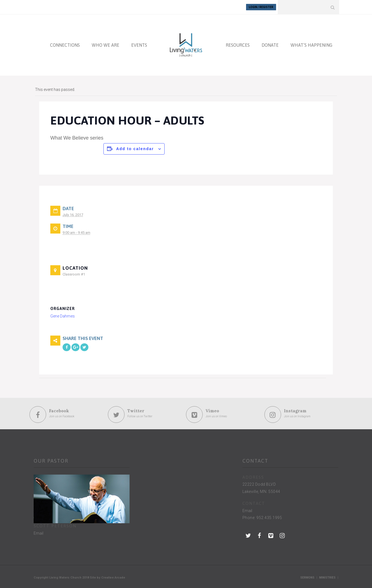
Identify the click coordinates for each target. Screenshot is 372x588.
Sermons (307, 578)
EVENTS (139, 45)
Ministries (327, 578)
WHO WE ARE (106, 45)
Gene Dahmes (63, 316)
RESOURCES (238, 45)
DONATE (270, 45)
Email (39, 533)
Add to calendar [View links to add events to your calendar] (135, 149)
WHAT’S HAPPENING (311, 45)
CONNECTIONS (65, 45)
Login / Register (261, 7)
